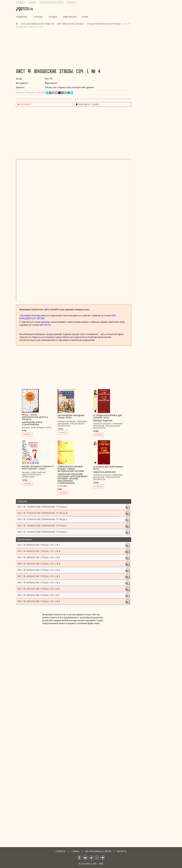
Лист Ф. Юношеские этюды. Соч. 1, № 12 (39, 564)
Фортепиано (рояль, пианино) (71, 24)
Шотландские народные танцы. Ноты (71, 417)
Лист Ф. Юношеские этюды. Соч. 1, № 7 (39, 595)
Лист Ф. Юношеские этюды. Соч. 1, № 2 (39, 570)
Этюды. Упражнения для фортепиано (104, 24)
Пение (85, 17)
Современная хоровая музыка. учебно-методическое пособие (71, 469)
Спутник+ (63, 486)
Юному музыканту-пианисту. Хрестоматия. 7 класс (38, 468)
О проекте (20, 2)
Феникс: (26, 428)
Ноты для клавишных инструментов (38, 24)
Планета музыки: (67, 421)
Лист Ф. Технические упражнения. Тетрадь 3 (42, 526)
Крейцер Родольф (103, 421)
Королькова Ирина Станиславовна (32, 423)
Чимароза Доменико (104, 472)
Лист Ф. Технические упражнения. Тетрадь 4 (42, 532)
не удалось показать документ (73, 230)
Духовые (53, 17)
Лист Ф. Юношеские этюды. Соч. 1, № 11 (39, 557)
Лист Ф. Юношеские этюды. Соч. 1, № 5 (39, 583)
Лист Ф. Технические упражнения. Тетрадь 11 (42, 507)
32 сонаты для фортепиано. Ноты (108, 468)
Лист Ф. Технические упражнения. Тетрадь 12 (42, 513)
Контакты (71, 2)
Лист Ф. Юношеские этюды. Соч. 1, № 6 (39, 589)
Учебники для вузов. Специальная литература (72, 424)
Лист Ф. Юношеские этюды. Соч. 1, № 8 (39, 601)
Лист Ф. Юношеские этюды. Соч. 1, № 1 (38, 545)
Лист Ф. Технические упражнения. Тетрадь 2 (42, 519)
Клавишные (22, 17)
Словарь (32, 2)
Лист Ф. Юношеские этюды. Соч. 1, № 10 (39, 551)
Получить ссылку (89, 105)
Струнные (38, 17)
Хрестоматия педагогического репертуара (34, 475)
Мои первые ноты (41, 428)
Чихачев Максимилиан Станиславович (68, 481)
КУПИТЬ (27, 434)
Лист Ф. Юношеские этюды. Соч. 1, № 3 (39, 576)
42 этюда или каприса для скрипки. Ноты (108, 417)
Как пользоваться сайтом (52, 2)
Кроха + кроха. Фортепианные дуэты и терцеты (35, 417)
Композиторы (70, 17)
